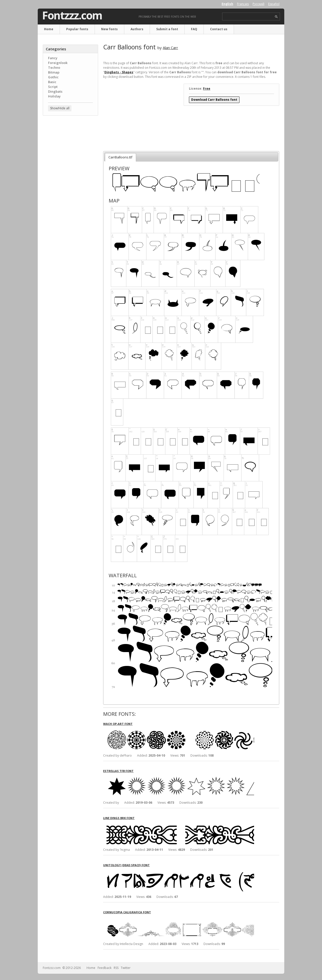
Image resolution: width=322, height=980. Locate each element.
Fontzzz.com (72, 15)
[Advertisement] (70, 200)
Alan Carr (170, 48)
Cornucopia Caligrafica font (127, 912)
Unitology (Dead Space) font (126, 865)
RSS (116, 968)
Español (274, 4)
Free (207, 89)
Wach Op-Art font (118, 724)
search (276, 17)
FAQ (194, 29)
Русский (258, 4)
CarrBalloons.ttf (120, 157)
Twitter (126, 968)
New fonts (109, 29)
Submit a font (167, 29)
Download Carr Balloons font (214, 100)
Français (243, 4)
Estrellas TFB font (118, 771)
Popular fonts (77, 29)
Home (49, 29)
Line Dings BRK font (119, 818)
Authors (137, 29)
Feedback (105, 968)
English (227, 4)
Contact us (219, 29)
